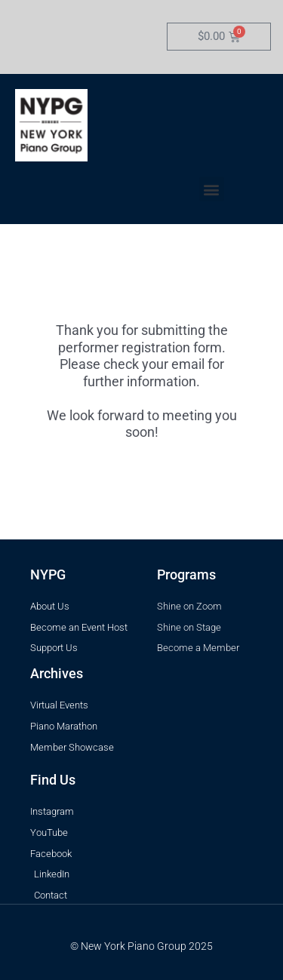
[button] (212, 189)
